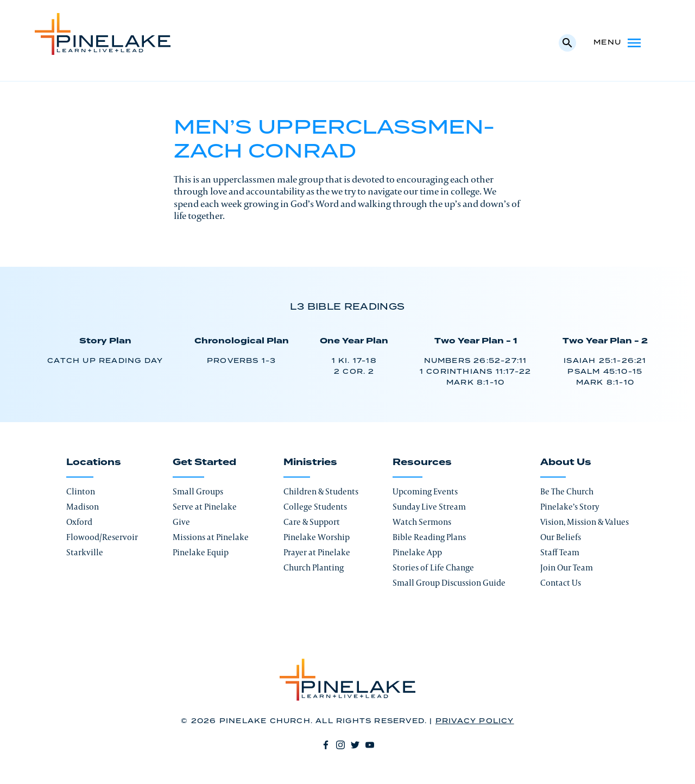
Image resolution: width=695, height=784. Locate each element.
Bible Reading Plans (429, 537)
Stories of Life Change (433, 567)
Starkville (85, 552)
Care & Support (312, 522)
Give (181, 522)
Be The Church (567, 491)
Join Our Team (567, 567)
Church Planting (314, 567)
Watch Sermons (422, 522)
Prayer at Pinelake (317, 552)
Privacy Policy (475, 721)
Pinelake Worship (317, 537)
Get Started (204, 462)
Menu (618, 43)
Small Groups (198, 491)
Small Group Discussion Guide (449, 583)
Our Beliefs (561, 537)
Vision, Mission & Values (585, 522)
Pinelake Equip (201, 552)
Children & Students (321, 491)
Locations (94, 462)
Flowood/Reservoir (102, 537)
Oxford (79, 522)
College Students (315, 507)
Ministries (310, 462)
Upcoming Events (425, 491)
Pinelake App (417, 552)
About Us (566, 462)
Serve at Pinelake (205, 507)
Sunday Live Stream (429, 507)
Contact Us (561, 583)
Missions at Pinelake (211, 537)
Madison (83, 507)
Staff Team (560, 552)
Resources (422, 462)
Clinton (81, 491)
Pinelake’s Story (570, 507)
